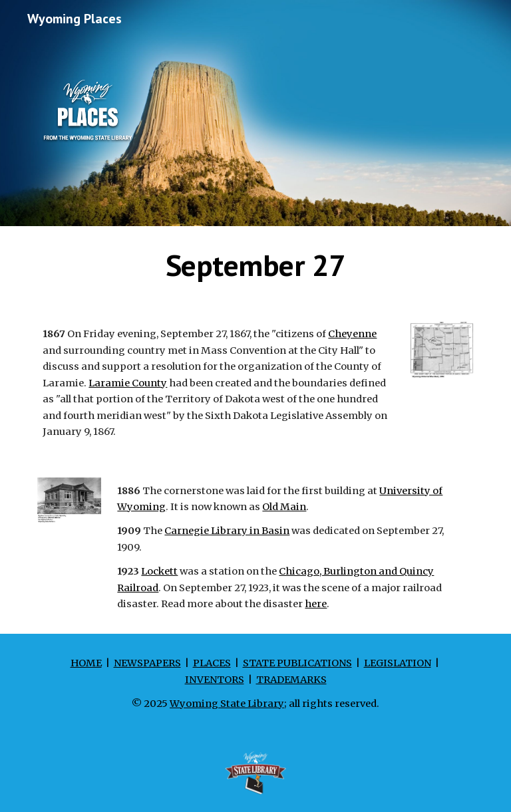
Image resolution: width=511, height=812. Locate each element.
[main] (255, 265)
